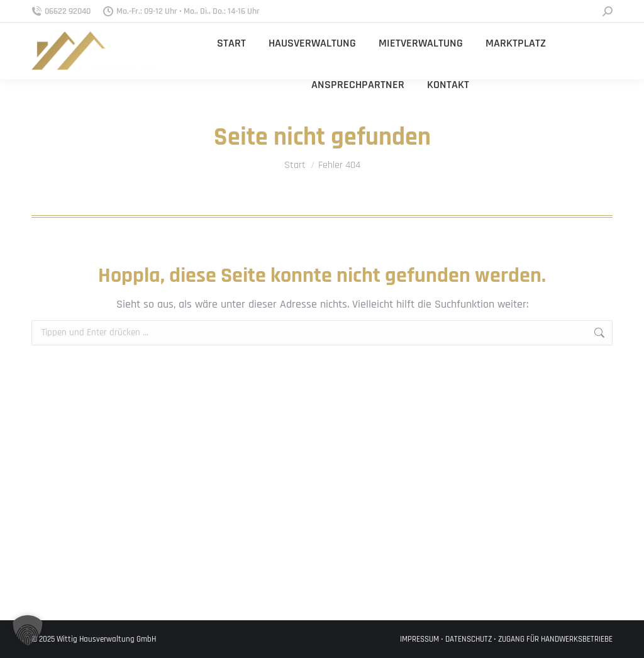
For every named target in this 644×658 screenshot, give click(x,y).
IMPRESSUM (419, 639)
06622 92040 (61, 11)
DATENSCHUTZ (469, 639)
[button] (28, 630)
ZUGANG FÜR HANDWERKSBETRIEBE (555, 639)
